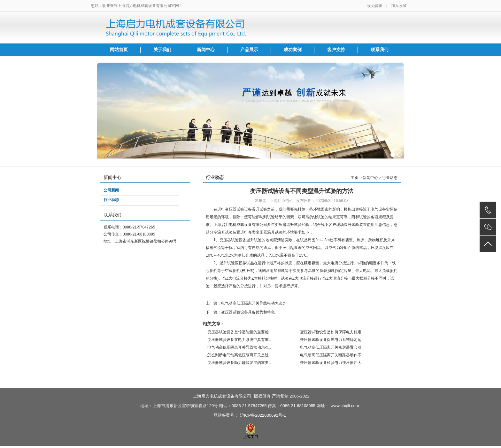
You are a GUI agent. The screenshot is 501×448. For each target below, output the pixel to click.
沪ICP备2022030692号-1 (263, 415)
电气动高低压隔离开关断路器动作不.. (332, 355)
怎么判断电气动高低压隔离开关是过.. (239, 355)
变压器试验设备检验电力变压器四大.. (332, 363)
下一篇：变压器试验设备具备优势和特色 (240, 312)
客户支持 (336, 50)
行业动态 (111, 200)
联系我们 (380, 50)
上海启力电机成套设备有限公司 (222, 396)
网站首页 (119, 50)
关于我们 (162, 50)
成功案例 (293, 50)
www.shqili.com (345, 406)
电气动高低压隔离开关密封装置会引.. (332, 347)
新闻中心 (206, 50)
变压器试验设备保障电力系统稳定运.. (332, 340)
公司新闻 (111, 190)
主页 (355, 178)
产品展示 (249, 50)
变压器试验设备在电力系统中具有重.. (239, 340)
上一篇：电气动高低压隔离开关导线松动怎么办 (246, 303)
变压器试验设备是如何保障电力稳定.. (332, 332)
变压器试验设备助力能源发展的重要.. (239, 363)
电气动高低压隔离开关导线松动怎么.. (239, 347)
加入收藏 (399, 6)
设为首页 (375, 6)
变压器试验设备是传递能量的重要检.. (239, 332)
